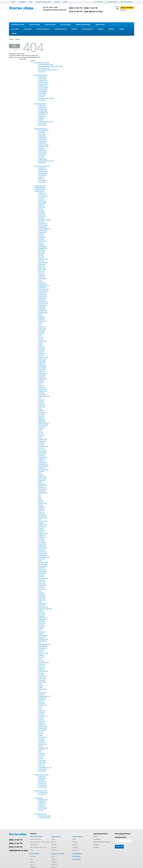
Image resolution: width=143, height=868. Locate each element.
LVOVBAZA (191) (43, 793)
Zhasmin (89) (42, 725)
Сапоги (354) (42, 154)
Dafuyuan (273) (43, 296)
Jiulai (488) (42, 393)
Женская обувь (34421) (41, 75)
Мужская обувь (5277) (41, 104)
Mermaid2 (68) (43, 489)
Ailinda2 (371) (42, 216)
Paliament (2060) (43, 534)
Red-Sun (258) (43, 571)
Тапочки (74, 29)
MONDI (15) (42, 507)
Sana (40, 591)
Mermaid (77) (42, 487)
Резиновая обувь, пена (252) (47, 98)
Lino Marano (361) (44, 446)
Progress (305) (43, 555)
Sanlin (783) (42, 594)
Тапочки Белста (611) (41, 814)
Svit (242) (41, 660)
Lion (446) (41, 448)
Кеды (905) (42, 132)
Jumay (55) (42, 400)
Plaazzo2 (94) (42, 546)
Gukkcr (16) (42, 364)
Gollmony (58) (42, 359)
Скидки (122, 29)
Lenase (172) (42, 441)
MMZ (40, 498)
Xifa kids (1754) (43, 705)
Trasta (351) (42, 668)
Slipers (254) (42, 623)
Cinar (40, 280)
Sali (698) (41, 587)
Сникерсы (54, 847)
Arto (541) (41, 234)
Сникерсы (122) (43, 82)
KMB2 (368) (42, 421)
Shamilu (41, 611)
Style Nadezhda (43, 646)
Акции (31, 2)
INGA (40, 384)
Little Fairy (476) (43, 457)
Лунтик (41, 746)
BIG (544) (41, 257)
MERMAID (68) (43, 778)
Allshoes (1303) (43, 230)
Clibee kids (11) (43, 284)
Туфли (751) (42, 105)
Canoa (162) (42, 277)
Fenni (40, 336)
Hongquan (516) (43, 373)
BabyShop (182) (43, 246)
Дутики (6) (41, 179)
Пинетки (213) (42, 150)
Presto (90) (42, 550)
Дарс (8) (41, 734)
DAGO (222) (42, 300)
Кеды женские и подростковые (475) (49, 70)
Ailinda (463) (42, 214)
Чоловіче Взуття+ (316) (45, 768)
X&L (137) (41, 702)
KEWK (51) (42, 411)
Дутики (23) (42, 118)
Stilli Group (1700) (43, 639)
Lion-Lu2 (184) (43, 453)
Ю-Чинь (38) (42, 771)
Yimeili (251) (42, 712)
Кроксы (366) (42, 125)
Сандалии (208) (43, 172)
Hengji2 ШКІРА (100, 25)
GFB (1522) (42, 350)
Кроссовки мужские (35, 839)
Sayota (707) (42, 598)
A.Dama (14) (42, 193)
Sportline (41, 628)
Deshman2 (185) (43, 312)
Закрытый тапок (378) (45, 816)
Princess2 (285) (43, 553)
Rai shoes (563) (43, 566)
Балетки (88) (42, 139)
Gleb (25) (41, 355)
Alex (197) (41, 221)
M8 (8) (40, 473)
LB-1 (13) (41, 434)
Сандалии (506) (43, 111)
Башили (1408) (43, 728)
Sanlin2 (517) (42, 596)
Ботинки (53, 867)
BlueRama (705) (43, 259)
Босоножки (54, 850)
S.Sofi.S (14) (42, 584)
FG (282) (41, 337)
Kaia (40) (41, 402)
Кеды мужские (34, 845)
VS (39, 691)
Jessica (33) (42, 387)
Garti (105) (41, 346)
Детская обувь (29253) (41, 129)
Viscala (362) (42, 680)
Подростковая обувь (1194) (42, 166)
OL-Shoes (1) (42, 527)
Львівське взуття (60, 29)
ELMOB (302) (42, 801)
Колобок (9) (42, 741)
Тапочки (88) (42, 180)
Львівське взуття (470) (41, 791)
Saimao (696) (42, 586)
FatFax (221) (42, 327)
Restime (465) (42, 573)
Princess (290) (42, 552)
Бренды (101, 29)
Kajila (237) (42, 404)
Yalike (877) (42, 710)
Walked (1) (42, 694)
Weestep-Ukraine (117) (45, 696)
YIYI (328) (41, 714)
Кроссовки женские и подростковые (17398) (51, 66)
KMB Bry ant (42, 420)
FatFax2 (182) (42, 329)
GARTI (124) (42, 776)
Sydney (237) (42, 664)
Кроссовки (33, 856)
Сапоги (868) (42, 93)
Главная (13, 2)
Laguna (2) (42, 428)
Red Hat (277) (42, 569)
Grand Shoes (42, 361)
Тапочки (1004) (39, 798)
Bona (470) (42, 261)
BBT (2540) (42, 252)
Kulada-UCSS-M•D (44, 423)
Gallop (40, 345)
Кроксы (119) (42, 182)
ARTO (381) (42, 780)
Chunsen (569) (43, 279)
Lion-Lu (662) (42, 452)
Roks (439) (42, 577)
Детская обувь (66, 25)
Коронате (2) (42, 743)
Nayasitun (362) (43, 518)
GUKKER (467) (43, 366)
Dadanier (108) (43, 295)
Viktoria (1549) (43, 677)
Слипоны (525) (43, 141)
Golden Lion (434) (43, 357)
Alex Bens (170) (43, 223)
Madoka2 (41, 475)
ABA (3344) (42, 200)
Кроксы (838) (42, 100)
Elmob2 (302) (42, 321)
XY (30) (41, 707)
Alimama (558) (43, 227)
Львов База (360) (43, 748)
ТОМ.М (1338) (42, 762)
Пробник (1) (42, 753)
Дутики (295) (42, 95)
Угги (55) (41, 120)
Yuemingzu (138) (43, 716)
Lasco (40, 430)
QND (40, 561)
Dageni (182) (42, 298)
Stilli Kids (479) (43, 641)
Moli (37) (41, 500)
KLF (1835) (42, 416)
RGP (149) (41, 575)
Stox (40, 643)
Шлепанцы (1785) (44, 113)
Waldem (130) (42, 693)
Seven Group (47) (43, 607)
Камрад (41, 735)
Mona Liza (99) (43, 503)
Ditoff (40, 314)
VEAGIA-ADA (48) (43, 671)
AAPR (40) (41, 198)
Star (40, 630)
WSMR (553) (42, 700)
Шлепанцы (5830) (44, 88)
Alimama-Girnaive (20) (45, 229)
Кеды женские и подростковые (39, 847)
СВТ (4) (41, 759)
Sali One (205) (42, 589)
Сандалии (41, 148)
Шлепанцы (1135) (44, 147)
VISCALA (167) (43, 785)
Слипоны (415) (43, 86)
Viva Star (41, 685)
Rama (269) (42, 568)
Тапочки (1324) (43, 159)
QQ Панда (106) (43, 564)
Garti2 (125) (42, 348)
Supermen (41, 655)
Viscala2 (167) (42, 682)
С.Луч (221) (42, 755)
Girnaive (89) (42, 354)
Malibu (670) (42, 480)
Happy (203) (42, 370)
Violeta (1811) (42, 678)
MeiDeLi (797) (42, 484)
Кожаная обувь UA (43, 29)
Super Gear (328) (43, 653)
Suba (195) (42, 650)
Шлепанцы (75, 850)
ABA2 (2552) (42, 204)
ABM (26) (41, 205)
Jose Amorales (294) (44, 396)
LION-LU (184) (43, 807)
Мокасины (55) (43, 109)
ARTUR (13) (42, 238)
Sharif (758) (42, 612)
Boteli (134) (42, 266)
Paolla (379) (42, 536)
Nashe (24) (42, 511)
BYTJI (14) (41, 273)
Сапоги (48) (42, 116)
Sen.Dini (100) (42, 603)
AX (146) (41, 243)
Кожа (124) (42, 739)
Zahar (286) (42, 721)
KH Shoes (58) (43, 412)
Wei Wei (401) (42, 698)
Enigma (41, 323)
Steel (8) (41, 634)
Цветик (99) (42, 766)
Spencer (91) (42, 627)
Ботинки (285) (42, 175)
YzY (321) (41, 718)
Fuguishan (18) (43, 341)
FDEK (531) (42, 332)
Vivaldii (41, 687)
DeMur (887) (42, 307)
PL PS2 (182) (42, 543)
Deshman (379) (43, 311)
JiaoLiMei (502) (43, 389)
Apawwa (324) (42, 232)
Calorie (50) (42, 275)
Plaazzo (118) (42, 544)
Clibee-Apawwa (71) (44, 286)
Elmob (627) (42, 320)
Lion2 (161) (42, 455)
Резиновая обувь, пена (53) (46, 122)
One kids (41, 528)
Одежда (14, 34)
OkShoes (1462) (43, 525)
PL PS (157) (42, 541)
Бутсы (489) (42, 134)
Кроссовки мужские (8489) (46, 64)
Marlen (40, 482)
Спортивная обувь (18, 25)
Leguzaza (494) (43, 439)
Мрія (40, 752)
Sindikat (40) (42, 619)
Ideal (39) (41, 380)
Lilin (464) (41, 445)
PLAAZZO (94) (43, 809)
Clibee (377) (42, 282)
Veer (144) (41, 673)
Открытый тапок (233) (45, 818)
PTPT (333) (42, 559)
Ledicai (41, 437)
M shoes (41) (42, 468)
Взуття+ (41, 732)
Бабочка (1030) (43, 727)
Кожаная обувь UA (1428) (42, 775)
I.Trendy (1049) (43, 379)
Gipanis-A (41, 352)
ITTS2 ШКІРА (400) (40, 188)
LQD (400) (41, 461)
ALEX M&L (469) (43, 225)
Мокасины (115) (43, 81)
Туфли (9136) (42, 77)
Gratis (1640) (42, 362)
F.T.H (40, 325)
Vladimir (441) (42, 689)
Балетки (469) (42, 79)
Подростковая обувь (83, 25)
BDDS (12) (42, 254)
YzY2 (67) (41, 719)
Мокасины (54, 845)
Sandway (41, 593)
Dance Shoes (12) (43, 304)
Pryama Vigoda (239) (44, 557)
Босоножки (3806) (44, 145)
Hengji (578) (42, 371)
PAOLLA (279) (42, 794)
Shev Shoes (42, 614)
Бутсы (32, 850)
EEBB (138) (42, 318)
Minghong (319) (43, 493)
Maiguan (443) (42, 477)
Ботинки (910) (42, 114)
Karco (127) (42, 407)
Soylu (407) (42, 625)
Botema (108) (42, 268)
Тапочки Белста (87, 29)
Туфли (53, 839)
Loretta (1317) (42, 459)
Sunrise (41, 652)
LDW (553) (42, 436)
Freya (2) (41, 339)
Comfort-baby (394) (44, 289)
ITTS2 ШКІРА (15, 29)
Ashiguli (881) (42, 241)
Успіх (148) (42, 764)
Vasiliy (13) (42, 669)
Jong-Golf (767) (43, 395)
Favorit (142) (42, 330)
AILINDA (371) (42, 782)
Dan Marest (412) (43, 302)
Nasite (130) (42, 514)
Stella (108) (42, 637)
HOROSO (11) (43, 803)
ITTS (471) (41, 386)
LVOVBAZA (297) (43, 464)
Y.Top (40, 709)
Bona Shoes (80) (43, 263)
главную (19, 57)
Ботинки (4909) (43, 91)
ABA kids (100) (43, 202)
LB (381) (41, 432)
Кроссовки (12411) (44, 130)
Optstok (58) (42, 530)
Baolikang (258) (43, 248)
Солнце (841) (42, 760)
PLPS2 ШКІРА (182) (40, 189)
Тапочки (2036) (43, 89)
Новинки (111, 29)
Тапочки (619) (42, 123)
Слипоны (75, 842)
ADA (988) (41, 211)
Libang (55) (42, 443)
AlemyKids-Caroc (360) (45, 220)
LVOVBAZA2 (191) (44, 466)
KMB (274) (41, 418)
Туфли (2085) (42, 136)
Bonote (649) (42, 264)
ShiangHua (42, 616)
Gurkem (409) (42, 368)
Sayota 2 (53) (42, 600)
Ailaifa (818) (42, 213)
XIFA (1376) (42, 703)
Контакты (57, 2)
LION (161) (42, 805)
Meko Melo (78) (43, 486)
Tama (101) (42, 666)
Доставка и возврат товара (43, 2)
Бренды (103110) (39, 191)
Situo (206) (42, 621)
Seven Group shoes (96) (45, 609)
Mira (40, 495)
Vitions (40, 684)
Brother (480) (42, 270)
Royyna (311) (42, 580)
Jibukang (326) (43, 391)
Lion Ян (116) (42, 450)
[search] (111, 24)
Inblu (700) (41, 382)
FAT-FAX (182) (43, 787)
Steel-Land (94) (43, 636)
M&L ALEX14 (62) (43, 470)
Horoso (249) (42, 375)
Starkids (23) (42, 632)
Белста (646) (42, 730)
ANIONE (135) (42, 784)
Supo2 (40, 659)
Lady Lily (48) (42, 427)
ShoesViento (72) (43, 618)
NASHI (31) (42, 512)
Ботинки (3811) (43, 152)
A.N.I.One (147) (43, 195)
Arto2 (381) (42, 236)
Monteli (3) (41, 509)
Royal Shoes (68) (43, 578)
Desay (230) (42, 309)
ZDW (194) (42, 723)
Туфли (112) (42, 168)
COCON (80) (42, 288)
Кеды (32, 859)
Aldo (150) (41, 218)
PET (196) (41, 539)
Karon (40, 409)
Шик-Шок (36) (42, 769)
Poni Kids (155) (43, 548)
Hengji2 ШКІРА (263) (40, 186)
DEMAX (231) (42, 305)
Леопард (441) (43, 744)
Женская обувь (35, 25)
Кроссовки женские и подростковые (40, 842)
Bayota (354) (42, 250)
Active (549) (42, 207)
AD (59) (41, 209)
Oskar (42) (41, 532)
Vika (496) (41, 675)
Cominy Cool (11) (43, 291)
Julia (40, 398)
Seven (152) (42, 605)
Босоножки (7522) (44, 84)
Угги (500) (41, 157)
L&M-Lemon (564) (43, 425)
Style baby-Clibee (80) (45, 644)
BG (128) (41, 255)
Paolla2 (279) (42, 537)
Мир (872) (41, 750)
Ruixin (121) (42, 582)
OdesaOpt (41, 523)
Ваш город (99, 2)
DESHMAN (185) (43, 800)
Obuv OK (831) (43, 521)
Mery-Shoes (42, 491)
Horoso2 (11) (42, 377)
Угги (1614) (42, 97)
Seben (40, 602)
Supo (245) (42, 657)
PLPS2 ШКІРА (28, 29)
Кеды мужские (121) (44, 68)
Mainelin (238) (42, 478)
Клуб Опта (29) (43, 737)
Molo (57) (41, 502)
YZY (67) (41, 810)
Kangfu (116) (42, 405)
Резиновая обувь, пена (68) (46, 161)
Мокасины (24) (43, 170)
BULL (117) (42, 271)
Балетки (53, 842)
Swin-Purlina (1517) (44, 662)
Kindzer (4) (42, 414)
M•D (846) (41, 471)
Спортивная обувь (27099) (42, 63)
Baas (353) (42, 245)
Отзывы (65, 2)
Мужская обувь (50, 25)
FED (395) (41, 334)
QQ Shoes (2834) (43, 562)
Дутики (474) (42, 155)
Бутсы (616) (42, 72)
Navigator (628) (43, 516)
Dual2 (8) (41, 316)
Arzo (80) (41, 239)
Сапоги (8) (42, 177)
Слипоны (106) (43, 107)
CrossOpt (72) (42, 293)
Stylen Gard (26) (43, 648)
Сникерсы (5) (42, 143)
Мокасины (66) (43, 138)
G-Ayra (41, 343)
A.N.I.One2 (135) (43, 197)
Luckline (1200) (43, 462)
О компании (22, 2)
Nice (40, 520)
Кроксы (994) (42, 163)
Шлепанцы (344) (43, 173)
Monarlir (41, 505)
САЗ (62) (41, 757)
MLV (40, 496)
